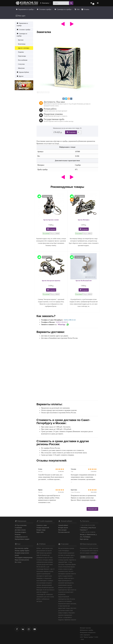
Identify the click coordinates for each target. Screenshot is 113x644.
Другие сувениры (23, 48)
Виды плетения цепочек (22, 560)
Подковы (20, 52)
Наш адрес (21, 16)
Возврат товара (41, 530)
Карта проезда (84, 539)
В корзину (71, 132)
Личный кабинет (63, 525)
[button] (92, 3)
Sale (77, 9)
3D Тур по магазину (21, 525)
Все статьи (18, 562)
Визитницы (21, 44)
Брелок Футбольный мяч (84, 281)
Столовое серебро (45, 9)
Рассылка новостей (64, 532)
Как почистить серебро (22, 548)
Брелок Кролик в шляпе (51, 220)
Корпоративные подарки (22, 539)
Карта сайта (40, 532)
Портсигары (21, 56)
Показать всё (92, 509)
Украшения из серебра (25, 9)
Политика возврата (20, 532)
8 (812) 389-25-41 (70, 320)
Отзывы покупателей (43, 528)
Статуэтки (21, 64)
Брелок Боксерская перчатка (51, 281)
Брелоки (20, 40)
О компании (18, 528)
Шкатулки (21, 68)
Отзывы (85, 9)
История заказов (63, 528)
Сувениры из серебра (64, 9)
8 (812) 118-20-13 (62, 322)
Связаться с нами (42, 525)
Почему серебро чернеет (22, 551)
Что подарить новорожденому (24, 558)
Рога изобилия (22, 60)
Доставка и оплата (20, 530)
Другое (20, 76)
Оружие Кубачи (23, 72)
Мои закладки (62, 530)
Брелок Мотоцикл (84, 220)
